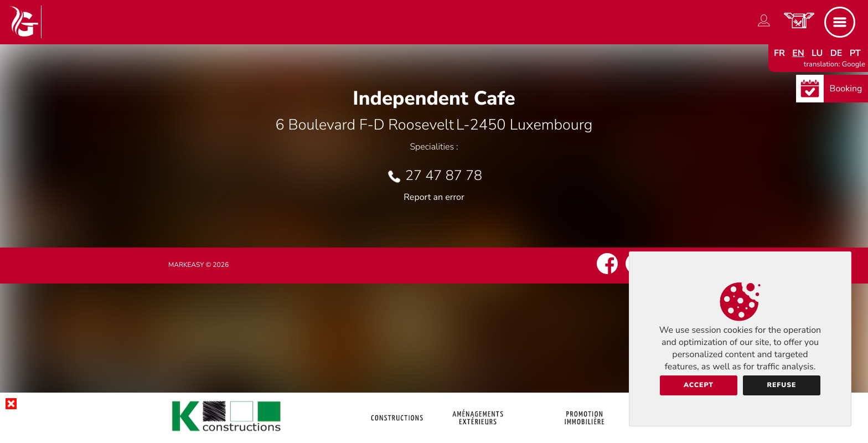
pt (855, 53)
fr (779, 53)
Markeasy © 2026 (198, 265)
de (836, 53)
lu (817, 53)
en (798, 53)
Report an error (434, 197)
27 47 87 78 (444, 176)
